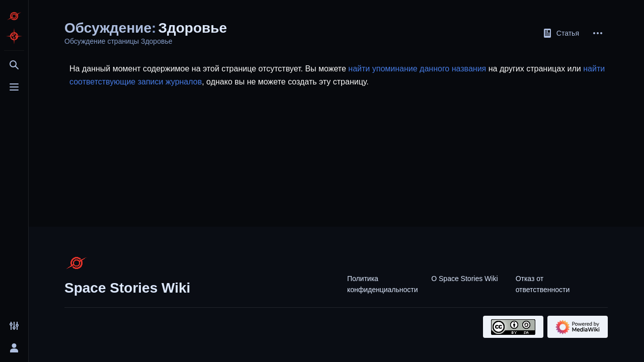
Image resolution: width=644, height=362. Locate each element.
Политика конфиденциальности (383, 284)
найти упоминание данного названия (417, 69)
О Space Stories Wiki (464, 279)
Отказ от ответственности (543, 284)
